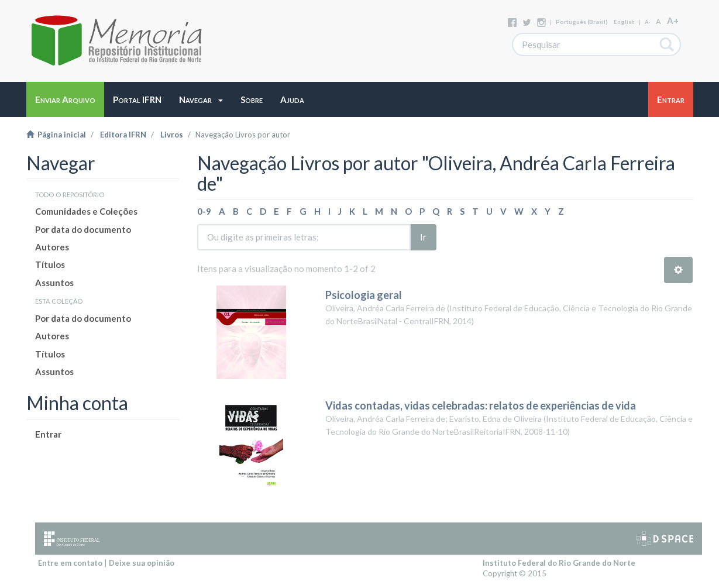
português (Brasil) (582, 22)
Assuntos (54, 283)
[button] (201, 99)
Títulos (50, 264)
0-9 (204, 211)
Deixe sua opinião (142, 563)
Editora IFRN (123, 135)
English (624, 22)
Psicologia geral (364, 295)
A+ (673, 20)
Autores (52, 247)
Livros (172, 135)
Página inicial (56, 135)
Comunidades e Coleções (86, 211)
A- (647, 22)
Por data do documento (83, 229)
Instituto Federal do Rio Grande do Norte (559, 563)
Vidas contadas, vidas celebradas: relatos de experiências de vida (481, 405)
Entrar (48, 434)
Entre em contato (70, 563)
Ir (423, 237)
